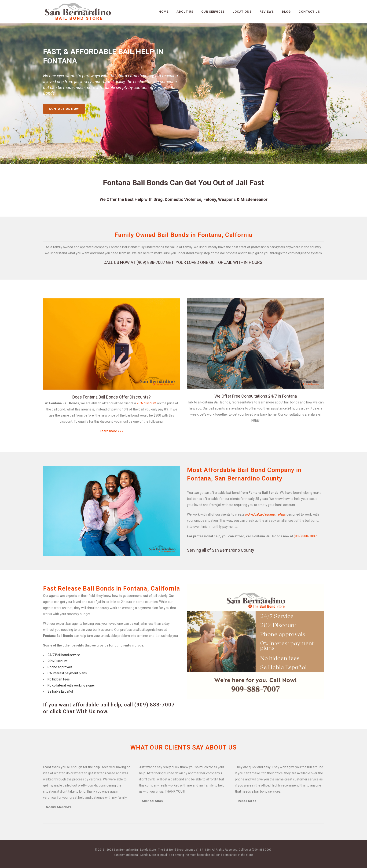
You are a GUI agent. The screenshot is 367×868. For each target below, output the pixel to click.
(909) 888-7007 (151, 262)
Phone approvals (60, 667)
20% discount (147, 403)
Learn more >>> (112, 431)
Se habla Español (60, 691)
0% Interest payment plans (67, 673)
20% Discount (57, 661)
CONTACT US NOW (64, 109)
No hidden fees (59, 679)
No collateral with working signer (71, 685)
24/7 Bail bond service (64, 655)
